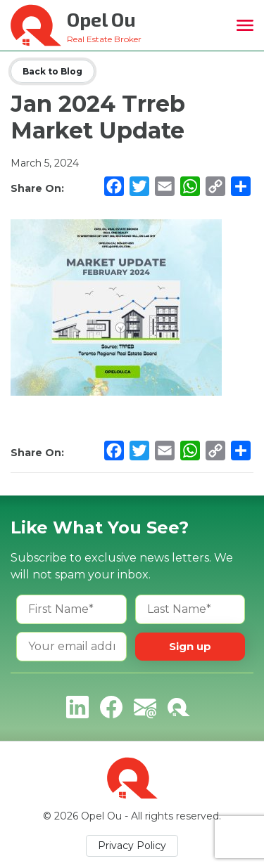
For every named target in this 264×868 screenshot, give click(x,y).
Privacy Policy (132, 846)
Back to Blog (52, 71)
